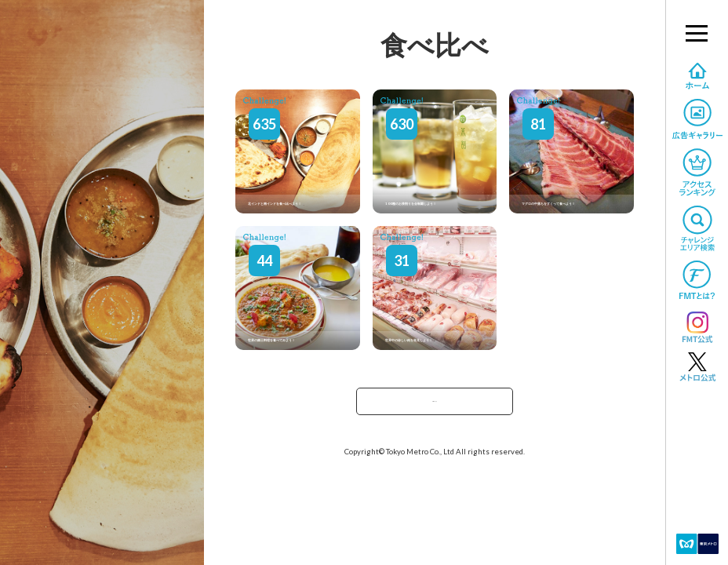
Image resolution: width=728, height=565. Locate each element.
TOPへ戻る (435, 406)
